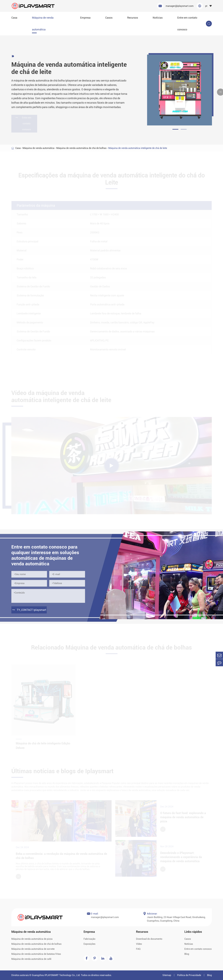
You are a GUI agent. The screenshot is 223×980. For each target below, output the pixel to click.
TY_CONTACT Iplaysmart (29, 610)
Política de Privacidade (189, 975)
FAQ (138, 949)
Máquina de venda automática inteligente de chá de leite (138, 148)
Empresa (85, 18)
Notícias (158, 18)
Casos (109, 18)
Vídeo (139, 944)
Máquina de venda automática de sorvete (33, 949)
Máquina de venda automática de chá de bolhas (81, 148)
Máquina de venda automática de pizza (32, 939)
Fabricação (89, 939)
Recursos (133, 18)
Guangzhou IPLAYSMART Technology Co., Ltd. (56, 975)
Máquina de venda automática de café (31, 959)
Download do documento (149, 939)
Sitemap (167, 975)
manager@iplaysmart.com (175, 6)
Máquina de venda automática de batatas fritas (36, 954)
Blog (187, 954)
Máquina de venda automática (43, 24)
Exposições (89, 944)
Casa (14, 18)
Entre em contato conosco (187, 24)
